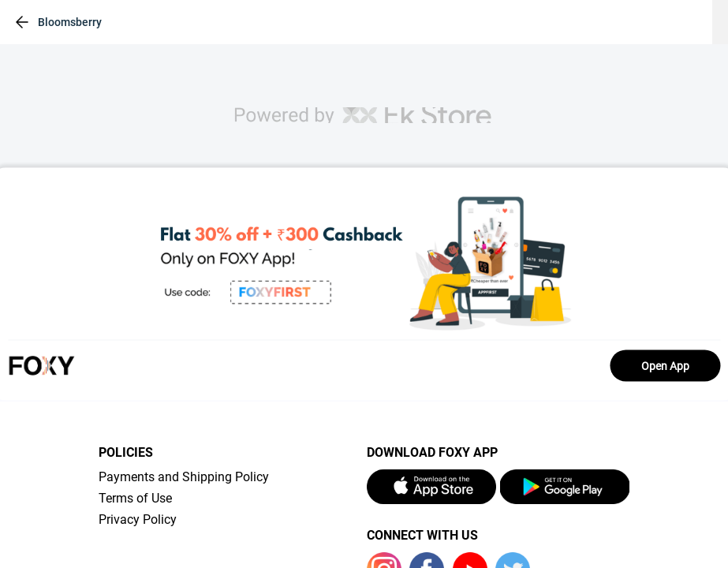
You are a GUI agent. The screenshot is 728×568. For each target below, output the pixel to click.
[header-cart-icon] (660, 22)
